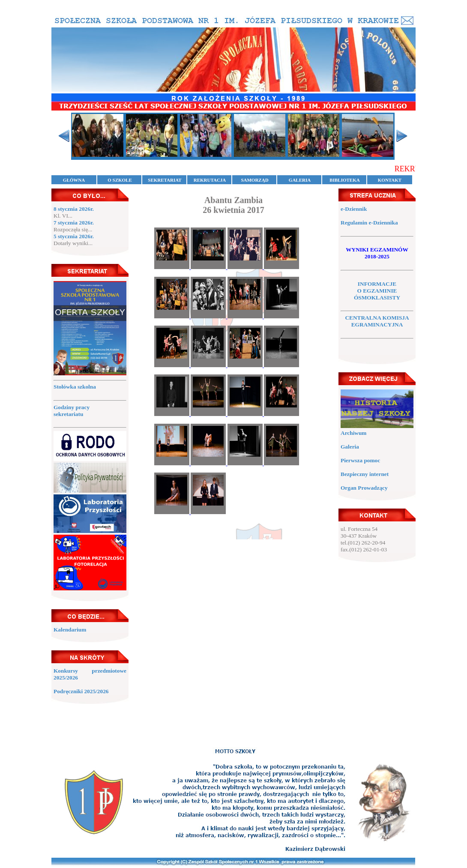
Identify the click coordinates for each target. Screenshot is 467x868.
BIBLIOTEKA (344, 180)
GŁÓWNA (74, 180)
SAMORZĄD (254, 180)
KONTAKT (390, 180)
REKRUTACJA (210, 180)
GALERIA (300, 180)
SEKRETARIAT (165, 180)
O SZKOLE (120, 180)
